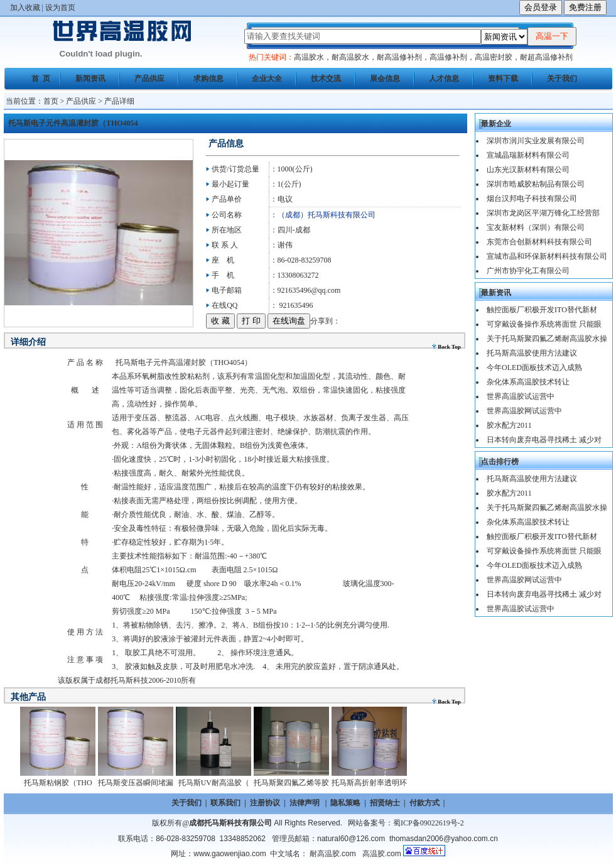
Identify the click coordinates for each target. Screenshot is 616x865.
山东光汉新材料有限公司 (528, 170)
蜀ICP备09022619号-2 (429, 823)
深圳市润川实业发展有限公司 (536, 141)
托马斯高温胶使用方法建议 (532, 353)
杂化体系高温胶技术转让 (528, 382)
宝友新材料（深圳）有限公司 (536, 227)
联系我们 (225, 803)
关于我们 (186, 803)
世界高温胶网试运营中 (524, 411)
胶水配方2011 (509, 425)
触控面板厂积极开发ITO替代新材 (542, 310)
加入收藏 (25, 8)
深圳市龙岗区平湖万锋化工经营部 (543, 213)
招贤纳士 (385, 803)
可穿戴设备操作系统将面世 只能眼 (544, 324)
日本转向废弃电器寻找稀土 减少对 (544, 440)
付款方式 (424, 803)
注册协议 (265, 803)
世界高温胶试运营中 (521, 396)
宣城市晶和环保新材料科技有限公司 (547, 256)
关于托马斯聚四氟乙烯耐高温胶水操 (547, 339)
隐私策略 (345, 803)
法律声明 (305, 803)
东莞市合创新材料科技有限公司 (539, 242)
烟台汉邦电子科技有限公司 (532, 199)
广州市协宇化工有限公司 (528, 271)
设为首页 (60, 8)
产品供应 (81, 101)
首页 (51, 101)
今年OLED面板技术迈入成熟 (534, 367)
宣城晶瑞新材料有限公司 (528, 155)
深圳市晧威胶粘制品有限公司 (536, 184)
